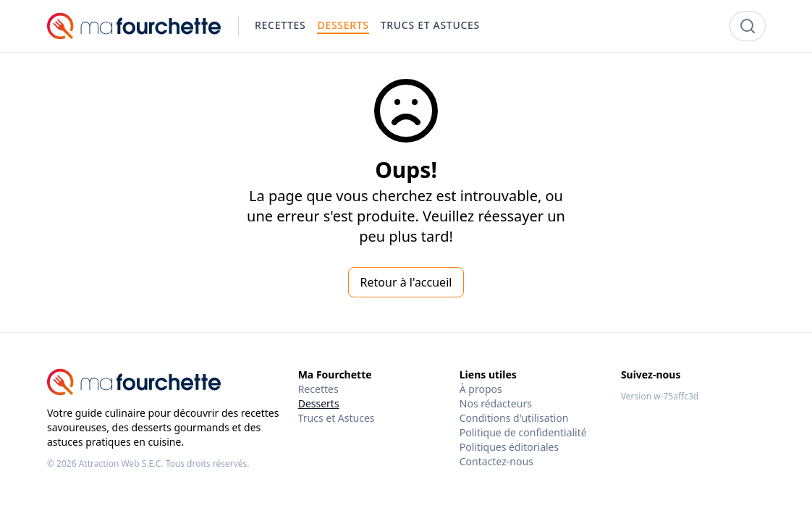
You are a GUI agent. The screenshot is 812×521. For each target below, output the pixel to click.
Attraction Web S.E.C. (121, 463)
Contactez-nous (496, 461)
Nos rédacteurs (496, 403)
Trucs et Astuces (337, 418)
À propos (481, 389)
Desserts (319, 403)
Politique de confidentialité (523, 432)
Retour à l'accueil (406, 282)
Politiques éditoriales (509, 447)
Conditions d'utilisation (514, 418)
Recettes (318, 389)
